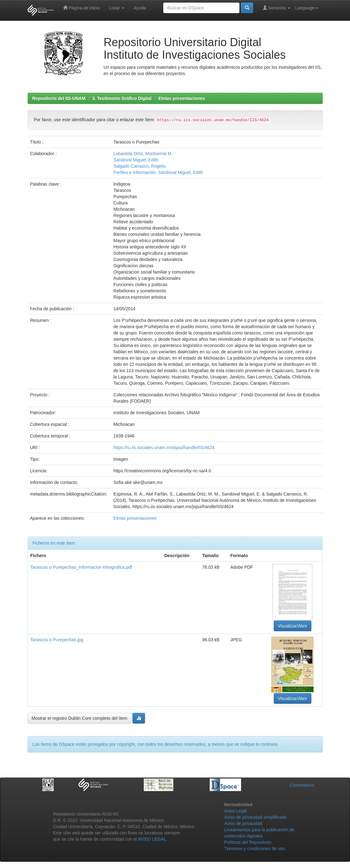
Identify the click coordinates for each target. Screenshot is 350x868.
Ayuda (140, 8)
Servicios (277, 8)
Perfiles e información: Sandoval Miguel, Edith (158, 172)
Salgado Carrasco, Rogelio (140, 166)
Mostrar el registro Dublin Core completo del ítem (80, 718)
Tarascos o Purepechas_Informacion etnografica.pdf (81, 567)
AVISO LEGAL (152, 839)
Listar (117, 8)
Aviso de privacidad (243, 823)
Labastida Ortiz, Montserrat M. (143, 154)
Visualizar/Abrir (293, 626)
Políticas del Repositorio (248, 842)
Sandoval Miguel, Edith (136, 160)
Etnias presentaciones (182, 98)
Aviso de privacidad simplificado (255, 817)
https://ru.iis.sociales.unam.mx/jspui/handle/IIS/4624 (164, 448)
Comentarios (302, 785)
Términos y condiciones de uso (254, 849)
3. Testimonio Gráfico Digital (122, 98)
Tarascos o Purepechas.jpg (57, 640)
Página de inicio (81, 8)
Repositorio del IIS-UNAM (59, 98)
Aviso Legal (235, 811)
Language (306, 8)
